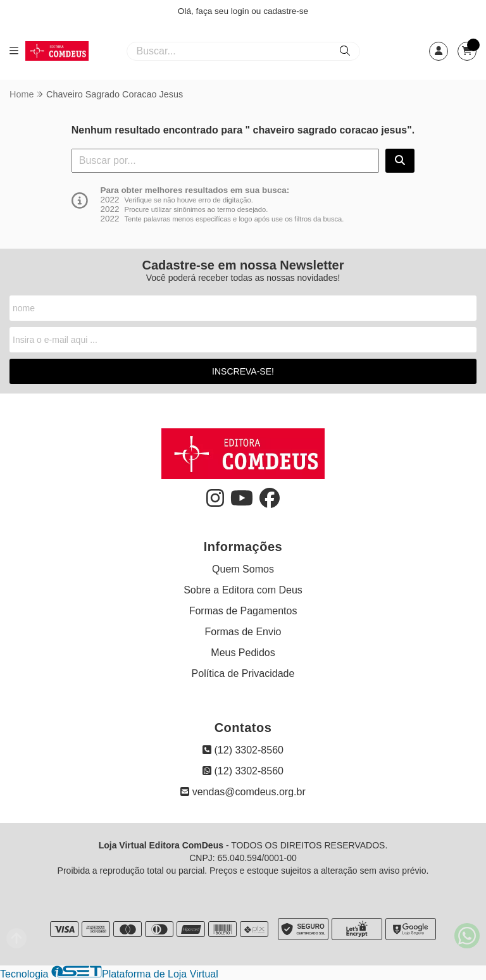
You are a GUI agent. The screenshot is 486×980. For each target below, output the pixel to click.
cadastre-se (286, 11)
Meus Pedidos (243, 653)
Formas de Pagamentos (243, 611)
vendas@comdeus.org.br (243, 792)
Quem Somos (243, 569)
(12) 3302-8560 (243, 750)
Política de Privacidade (243, 673)
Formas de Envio (243, 632)
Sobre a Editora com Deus (243, 590)
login (241, 11)
